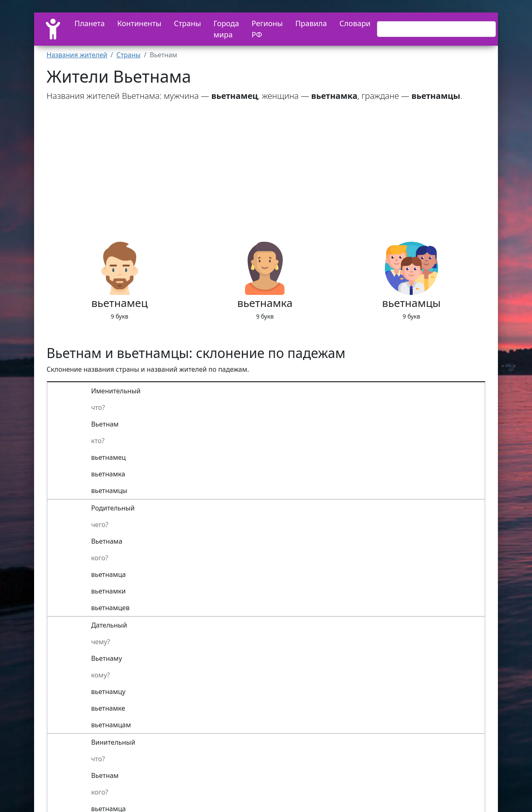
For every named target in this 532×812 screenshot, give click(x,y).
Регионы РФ (267, 29)
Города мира (227, 29)
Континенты (139, 23)
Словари (355, 23)
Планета (90, 23)
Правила (311, 23)
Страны (187, 23)
